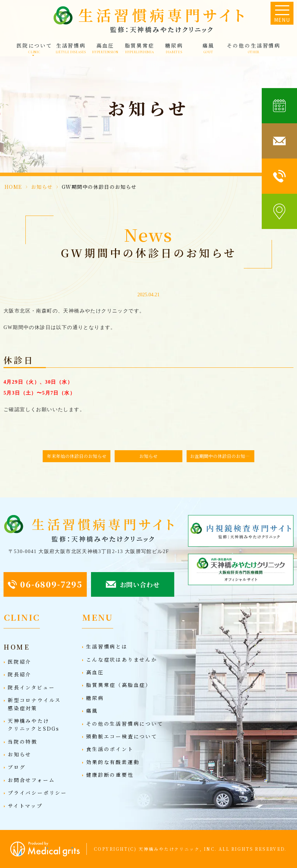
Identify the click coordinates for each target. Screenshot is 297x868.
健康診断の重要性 (110, 775)
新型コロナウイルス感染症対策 (34, 704)
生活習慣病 (71, 48)
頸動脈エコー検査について (122, 736)
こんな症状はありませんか (122, 659)
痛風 (208, 48)
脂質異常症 (140, 48)
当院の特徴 (23, 742)
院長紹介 (20, 674)
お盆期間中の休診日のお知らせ (222, 456)
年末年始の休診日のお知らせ (77, 456)
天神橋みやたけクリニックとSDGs (34, 725)
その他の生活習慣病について (125, 724)
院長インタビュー (31, 687)
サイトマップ (25, 806)
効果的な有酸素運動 (113, 762)
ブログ (17, 767)
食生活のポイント (110, 749)
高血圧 (105, 48)
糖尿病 (174, 48)
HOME (13, 187)
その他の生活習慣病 (254, 48)
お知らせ (42, 187)
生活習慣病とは (107, 646)
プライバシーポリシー (37, 793)
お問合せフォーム (31, 780)
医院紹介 (20, 662)
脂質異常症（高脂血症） (119, 685)
